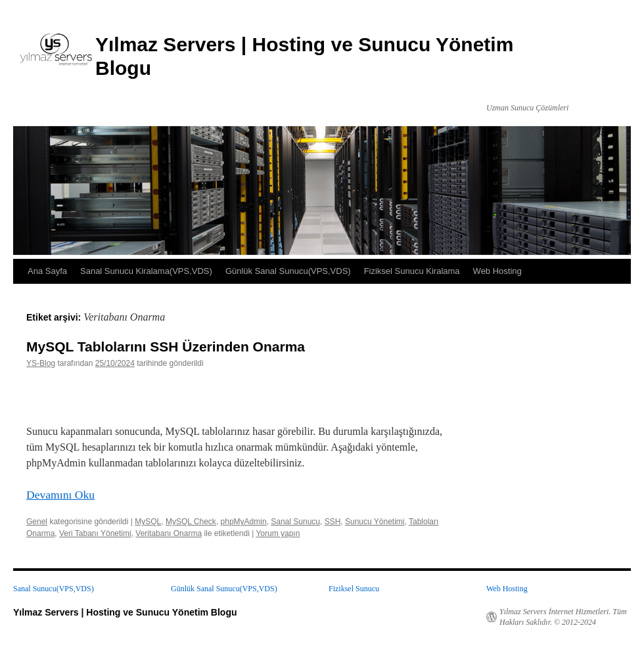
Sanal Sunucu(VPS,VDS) (54, 589)
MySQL (148, 522)
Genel (37, 522)
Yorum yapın (278, 533)
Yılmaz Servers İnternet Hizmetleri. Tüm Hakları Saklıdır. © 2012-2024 (563, 617)
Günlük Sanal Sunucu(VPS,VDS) (288, 271)
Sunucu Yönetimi (375, 522)
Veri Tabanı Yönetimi (95, 533)
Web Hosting (497, 271)
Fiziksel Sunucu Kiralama (412, 271)
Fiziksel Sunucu (354, 589)
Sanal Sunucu (295, 522)
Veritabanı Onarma (169, 533)
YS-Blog (41, 363)
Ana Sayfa (47, 271)
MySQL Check (191, 522)
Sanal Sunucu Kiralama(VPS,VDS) (146, 271)
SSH (333, 522)
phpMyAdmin (244, 522)
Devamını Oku (60, 495)
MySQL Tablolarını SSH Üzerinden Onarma (166, 347)
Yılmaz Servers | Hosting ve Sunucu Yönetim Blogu (125, 612)
